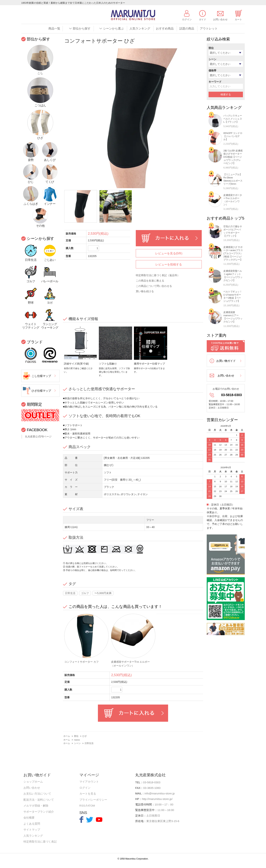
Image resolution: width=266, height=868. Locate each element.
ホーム (67, 736)
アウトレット (209, 29)
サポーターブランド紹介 (39, 812)
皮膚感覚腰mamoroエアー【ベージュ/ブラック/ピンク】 (233, 317)
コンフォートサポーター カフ (81, 662)
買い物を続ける (145, 291)
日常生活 (70, 593)
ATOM (91, 806)
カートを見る (88, 794)
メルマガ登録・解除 (36, 806)
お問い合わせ (220, 19)
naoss (77, 740)
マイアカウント (89, 782)
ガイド (203, 19)
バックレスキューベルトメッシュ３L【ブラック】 (233, 119)
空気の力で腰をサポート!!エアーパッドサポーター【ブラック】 (233, 231)
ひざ (85, 736)
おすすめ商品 (165, 29)
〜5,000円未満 (103, 593)
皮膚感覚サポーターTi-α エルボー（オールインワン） (233, 200)
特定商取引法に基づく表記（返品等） (158, 275)
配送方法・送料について (39, 800)
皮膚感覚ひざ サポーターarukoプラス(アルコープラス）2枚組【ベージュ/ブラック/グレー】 (233, 253)
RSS (82, 806)
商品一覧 (54, 29)
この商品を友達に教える (150, 281)
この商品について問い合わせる (154, 286)
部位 (76, 736)
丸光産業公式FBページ (38, 436)
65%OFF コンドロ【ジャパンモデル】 (233, 136)
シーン (77, 743)
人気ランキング (140, 29)
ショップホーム (33, 782)
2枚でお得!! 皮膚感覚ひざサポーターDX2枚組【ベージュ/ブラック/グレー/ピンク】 (233, 157)
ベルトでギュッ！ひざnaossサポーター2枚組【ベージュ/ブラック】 (233, 296)
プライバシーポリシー (93, 800)
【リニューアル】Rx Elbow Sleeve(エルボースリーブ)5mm (233, 179)
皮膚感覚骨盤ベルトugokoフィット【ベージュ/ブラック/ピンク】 (233, 276)
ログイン (187, 19)
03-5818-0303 (231, 395)
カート (238, 19)
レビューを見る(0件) (169, 253)
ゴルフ (85, 593)
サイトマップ (32, 830)
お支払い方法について (37, 794)
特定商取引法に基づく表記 (40, 842)
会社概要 (29, 818)
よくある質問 (32, 824)
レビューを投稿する (169, 264)
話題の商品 (187, 29)
